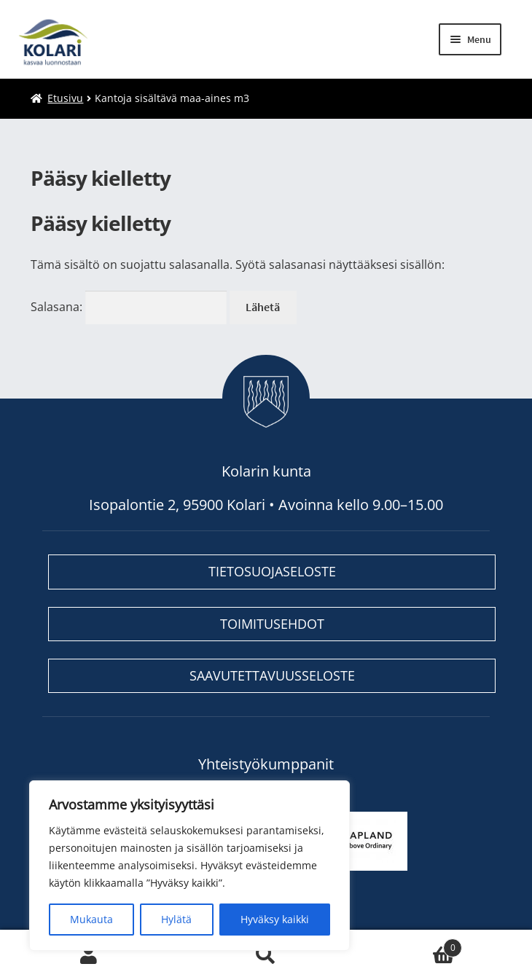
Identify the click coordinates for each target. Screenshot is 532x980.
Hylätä (176, 919)
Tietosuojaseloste (272, 571)
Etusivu (65, 98)
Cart (409, 944)
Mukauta (91, 919)
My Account (89, 955)
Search (266, 955)
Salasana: (129, 307)
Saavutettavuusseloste (272, 675)
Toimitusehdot (272, 624)
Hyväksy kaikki (275, 919)
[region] (189, 866)
